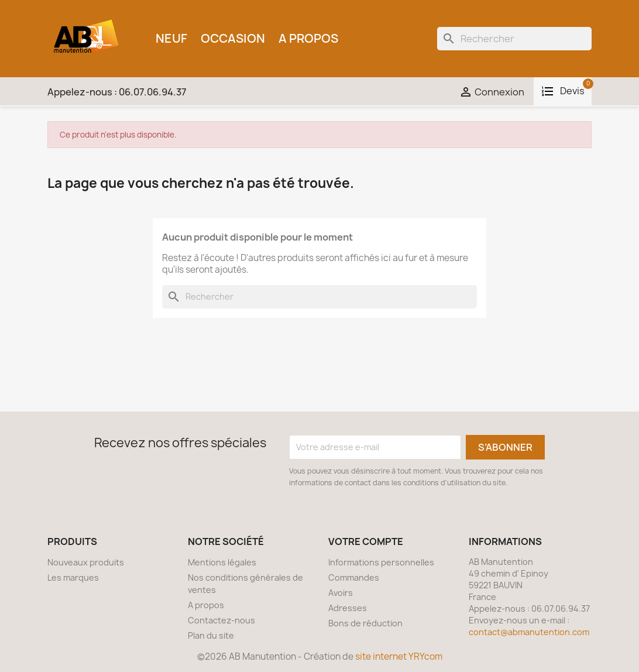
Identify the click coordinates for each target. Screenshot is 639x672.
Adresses (348, 608)
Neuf (171, 38)
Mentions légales (222, 562)
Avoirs (341, 593)
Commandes (354, 577)
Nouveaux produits (86, 562)
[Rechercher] (514, 39)
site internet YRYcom (399, 656)
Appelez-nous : (117, 92)
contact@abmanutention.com (529, 632)
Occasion (233, 38)
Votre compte (366, 541)
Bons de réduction (365, 623)
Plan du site (211, 635)
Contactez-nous (221, 620)
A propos (308, 38)
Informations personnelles (381, 562)
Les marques (73, 577)
